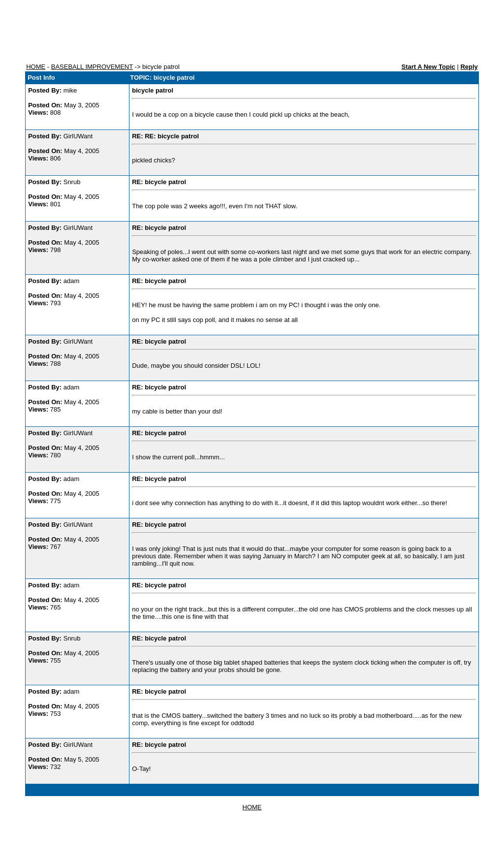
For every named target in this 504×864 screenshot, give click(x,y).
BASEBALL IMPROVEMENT (92, 67)
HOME (36, 67)
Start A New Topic (428, 67)
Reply (469, 67)
